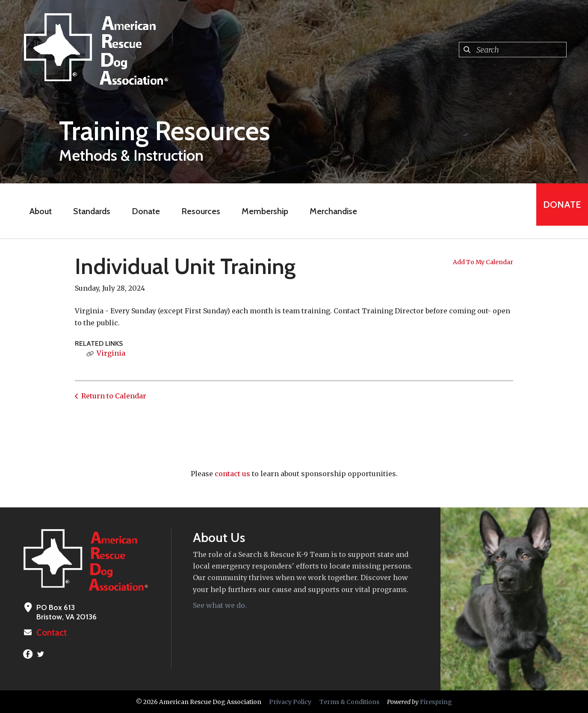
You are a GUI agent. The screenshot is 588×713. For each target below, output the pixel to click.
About (35, 211)
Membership (259, 211)
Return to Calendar (114, 396)
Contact (50, 633)
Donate (140, 211)
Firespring (436, 701)
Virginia (111, 353)
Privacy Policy (290, 701)
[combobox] (513, 50)
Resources (195, 211)
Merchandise (328, 211)
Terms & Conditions (349, 701)
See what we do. (220, 605)
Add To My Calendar (483, 262)
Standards (86, 211)
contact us (232, 474)
